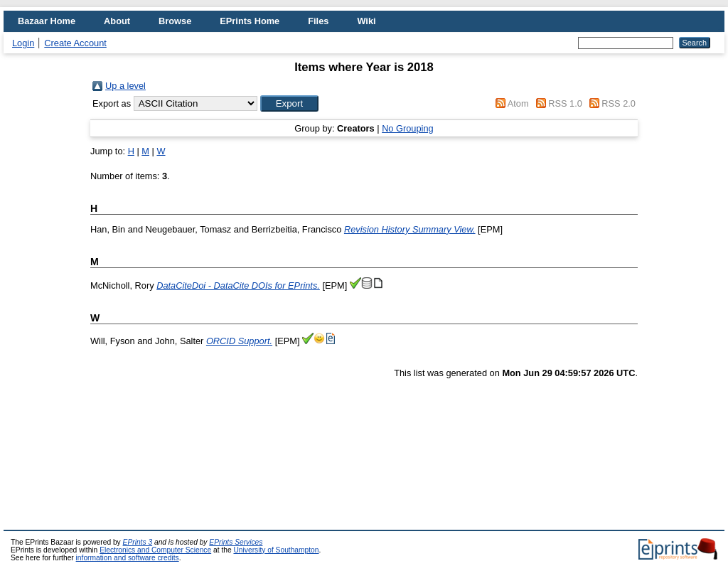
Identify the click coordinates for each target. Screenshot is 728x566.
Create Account (75, 43)
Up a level (125, 86)
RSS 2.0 (619, 103)
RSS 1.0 (565, 103)
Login (23, 43)
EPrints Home (250, 21)
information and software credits (128, 558)
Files (318, 21)
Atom (518, 103)
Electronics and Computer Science (155, 550)
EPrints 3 (138, 542)
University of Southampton (276, 550)
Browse (175, 21)
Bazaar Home (47, 21)
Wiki (366, 21)
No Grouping (408, 128)
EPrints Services (236, 542)
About (117, 21)
